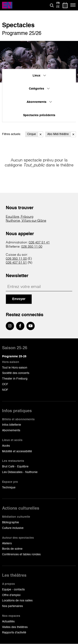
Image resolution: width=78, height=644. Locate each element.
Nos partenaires (12, 606)
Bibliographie (11, 522)
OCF (5, 384)
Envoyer (19, 299)
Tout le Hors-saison (15, 368)
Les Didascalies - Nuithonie (20, 472)
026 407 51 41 (39, 243)
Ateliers (7, 543)
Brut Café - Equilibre (15, 467)
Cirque (35, 134)
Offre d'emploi (11, 595)
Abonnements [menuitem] (39, 102)
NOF (5, 390)
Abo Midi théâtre (62, 134)
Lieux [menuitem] (39, 76)
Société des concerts (16, 373)
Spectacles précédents (39, 115)
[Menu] (73, 5)
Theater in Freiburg (15, 379)
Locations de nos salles (17, 601)
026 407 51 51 (16, 263)
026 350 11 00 (32, 247)
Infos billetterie (12, 425)
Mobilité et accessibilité (17, 451)
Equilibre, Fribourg (20, 217)
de (58, 7)
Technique (9, 488)
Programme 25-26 (14, 356)
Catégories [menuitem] (39, 89)
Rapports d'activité (14, 633)
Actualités (8, 622)
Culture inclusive (13, 528)
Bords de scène (12, 549)
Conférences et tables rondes (21, 554)
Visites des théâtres (15, 627)
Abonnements (11, 430)
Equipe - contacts (13, 590)
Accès (6, 446)
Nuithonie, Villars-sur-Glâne (26, 221)
